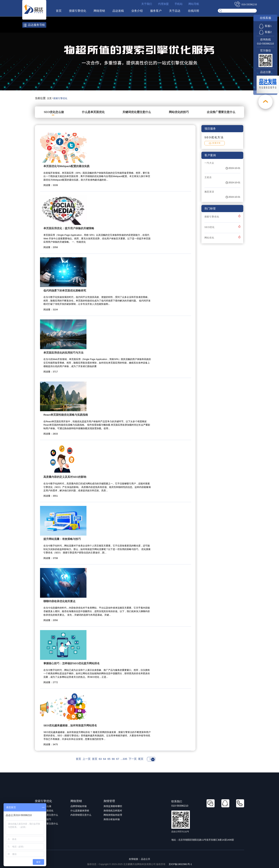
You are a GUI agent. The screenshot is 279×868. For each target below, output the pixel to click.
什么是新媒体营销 (80, 811)
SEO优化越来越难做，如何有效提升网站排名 (70, 725)
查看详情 (215, 143)
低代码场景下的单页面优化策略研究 (65, 291)
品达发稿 (118, 11)
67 (118, 759)
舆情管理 (109, 801)
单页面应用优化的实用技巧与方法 (63, 353)
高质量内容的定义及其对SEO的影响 (65, 477)
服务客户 (156, 11)
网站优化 (209, 238)
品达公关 (146, 859)
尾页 (141, 759)
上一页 (87, 759)
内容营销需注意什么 (81, 815)
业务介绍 (137, 11)
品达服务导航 (34, 25)
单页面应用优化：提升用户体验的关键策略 (69, 228)
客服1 (265, 26)
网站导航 (194, 4)
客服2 (265, 32)
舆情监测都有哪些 (113, 806)
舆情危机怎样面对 (113, 811)
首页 (58, 11)
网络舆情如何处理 (113, 815)
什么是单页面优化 (93, 112)
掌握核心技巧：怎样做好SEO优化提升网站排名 (72, 663)
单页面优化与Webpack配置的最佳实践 (66, 166)
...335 (124, 759)
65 (109, 759)
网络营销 (99, 11)
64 (105, 759)
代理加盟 (163, 4)
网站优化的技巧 (179, 112)
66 (113, 759)
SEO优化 (210, 227)
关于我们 (147, 4)
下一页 (133, 759)
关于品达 (175, 11)
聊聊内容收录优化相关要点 (59, 601)
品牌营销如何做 (79, 806)
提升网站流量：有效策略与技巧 (62, 539)
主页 (49, 98)
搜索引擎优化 (77, 11)
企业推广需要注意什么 (221, 112)
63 (100, 759)
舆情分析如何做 (112, 819)
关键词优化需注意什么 (137, 112)
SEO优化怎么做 (54, 112)
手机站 (179, 4)
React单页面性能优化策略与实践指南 (66, 415)
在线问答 (193, 11)
